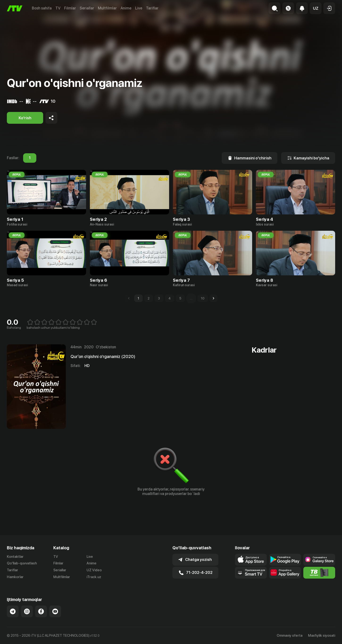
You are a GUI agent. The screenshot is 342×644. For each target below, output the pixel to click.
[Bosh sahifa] (15, 8)
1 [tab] (30, 158)
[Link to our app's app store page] (251, 560)
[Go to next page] (213, 298)
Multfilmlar (107, 8)
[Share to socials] (51, 118)
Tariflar (152, 8)
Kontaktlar (15, 557)
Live (139, 8)
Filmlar (70, 8)
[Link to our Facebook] (41, 611)
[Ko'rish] (25, 118)
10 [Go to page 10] (203, 298)
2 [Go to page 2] (149, 298)
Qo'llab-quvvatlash (22, 563)
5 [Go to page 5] (180, 298)
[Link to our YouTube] (55, 611)
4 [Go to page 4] (170, 298)
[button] (316, 8)
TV (58, 8)
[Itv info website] (319, 573)
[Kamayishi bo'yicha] (308, 158)
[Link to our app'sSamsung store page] (319, 560)
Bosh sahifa (42, 8)
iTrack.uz (94, 577)
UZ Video (94, 570)
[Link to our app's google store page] (285, 560)
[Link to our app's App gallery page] (285, 573)
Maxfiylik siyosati (322, 635)
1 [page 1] (138, 298)
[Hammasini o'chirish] (250, 158)
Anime (126, 8)
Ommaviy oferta (290, 635)
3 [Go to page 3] (159, 298)
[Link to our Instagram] (27, 611)
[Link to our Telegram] (13, 611)
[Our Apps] (251, 573)
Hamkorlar (15, 577)
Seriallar (87, 8)
